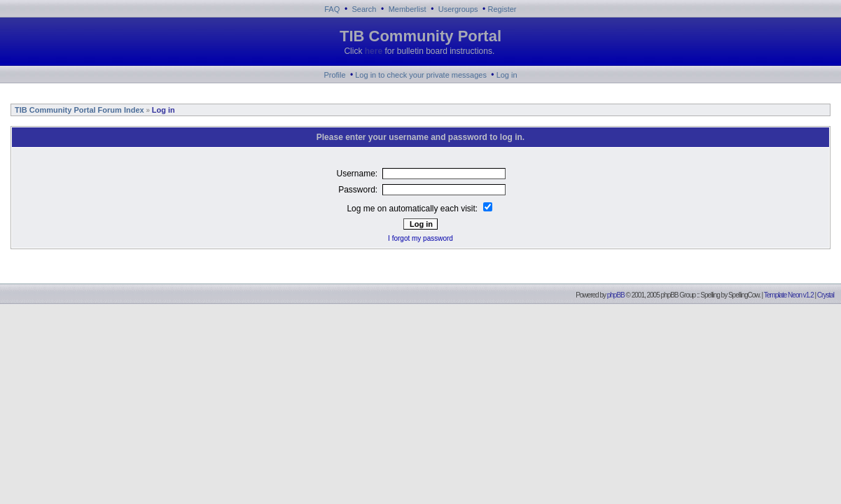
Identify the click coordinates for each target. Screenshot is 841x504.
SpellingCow (744, 295)
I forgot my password (420, 238)
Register (502, 9)
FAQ (332, 9)
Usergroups (458, 9)
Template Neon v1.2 (789, 295)
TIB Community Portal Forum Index (78, 110)
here (374, 51)
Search (364, 9)
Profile (334, 75)
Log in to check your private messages (421, 75)
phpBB (616, 295)
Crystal (826, 295)
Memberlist (408, 9)
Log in (507, 75)
